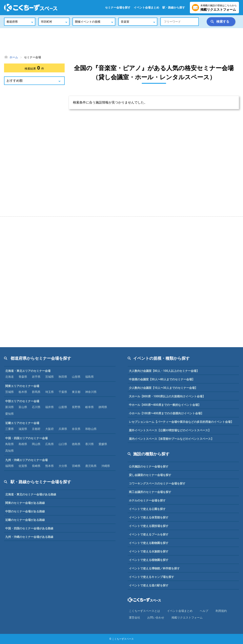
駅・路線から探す (174, 7)
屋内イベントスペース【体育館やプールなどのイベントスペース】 (171, 439)
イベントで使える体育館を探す (149, 517)
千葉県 (63, 392)
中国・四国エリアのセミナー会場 (26, 438)
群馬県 (36, 392)
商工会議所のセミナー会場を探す (150, 492)
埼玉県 (49, 392)
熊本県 (49, 466)
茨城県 (9, 392)
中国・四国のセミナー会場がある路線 (29, 528)
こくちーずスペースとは (144, 611)
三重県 (9, 429)
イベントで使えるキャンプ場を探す (151, 577)
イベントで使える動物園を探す (149, 543)
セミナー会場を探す (118, 7)
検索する (223, 22)
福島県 (89, 377)
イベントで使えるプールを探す (149, 534)
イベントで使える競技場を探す (149, 526)
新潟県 (9, 407)
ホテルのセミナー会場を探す (147, 500)
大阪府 (49, 429)
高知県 (9, 451)
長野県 (76, 407)
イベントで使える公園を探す (147, 509)
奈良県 (76, 429)
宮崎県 (76, 466)
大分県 (63, 466)
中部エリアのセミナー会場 (22, 401)
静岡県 (103, 407)
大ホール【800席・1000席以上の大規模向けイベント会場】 (167, 396)
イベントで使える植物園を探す (149, 560)
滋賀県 (23, 429)
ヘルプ (204, 611)
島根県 (23, 444)
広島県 (49, 444)
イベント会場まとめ (146, 7)
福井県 (49, 407)
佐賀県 (23, 466)
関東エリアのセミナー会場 (22, 386)
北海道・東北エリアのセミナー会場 (28, 371)
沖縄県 (106, 466)
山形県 (76, 377)
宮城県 (49, 377)
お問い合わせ (156, 618)
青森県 (23, 377)
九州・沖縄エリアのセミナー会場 (26, 460)
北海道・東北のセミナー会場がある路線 (31, 494)
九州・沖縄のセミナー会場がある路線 (29, 537)
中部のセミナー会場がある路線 (25, 511)
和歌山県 (91, 429)
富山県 (23, 407)
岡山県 (36, 444)
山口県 (63, 444)
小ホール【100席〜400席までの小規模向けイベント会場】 (166, 413)
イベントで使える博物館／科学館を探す (154, 568)
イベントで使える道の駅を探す (149, 585)
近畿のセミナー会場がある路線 (25, 520)
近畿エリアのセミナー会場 (22, 423)
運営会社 (135, 618)
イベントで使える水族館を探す (149, 551)
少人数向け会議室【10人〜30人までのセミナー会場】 (163, 388)
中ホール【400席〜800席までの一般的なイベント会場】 (165, 405)
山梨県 (63, 407)
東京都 (76, 392)
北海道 (9, 377)
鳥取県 (9, 444)
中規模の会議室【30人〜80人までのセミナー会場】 (162, 379)
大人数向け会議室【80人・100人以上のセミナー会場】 (164, 371)
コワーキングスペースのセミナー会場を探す (157, 483)
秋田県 (63, 377)
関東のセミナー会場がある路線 (25, 503)
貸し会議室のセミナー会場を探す (150, 475)
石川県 (36, 407)
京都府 (36, 429)
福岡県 (9, 466)
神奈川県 (91, 392)
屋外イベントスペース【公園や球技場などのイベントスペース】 (170, 430)
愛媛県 (103, 444)
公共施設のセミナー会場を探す (149, 466)
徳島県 (76, 444)
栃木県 (23, 392)
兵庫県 (63, 429)
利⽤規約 (221, 611)
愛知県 (9, 414)
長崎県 (36, 466)
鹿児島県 (91, 466)
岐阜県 (89, 407)
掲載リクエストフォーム (187, 618)
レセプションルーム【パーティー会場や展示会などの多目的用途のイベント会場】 (181, 422)
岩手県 (36, 377)
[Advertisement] (121, 41)
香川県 (89, 444)
